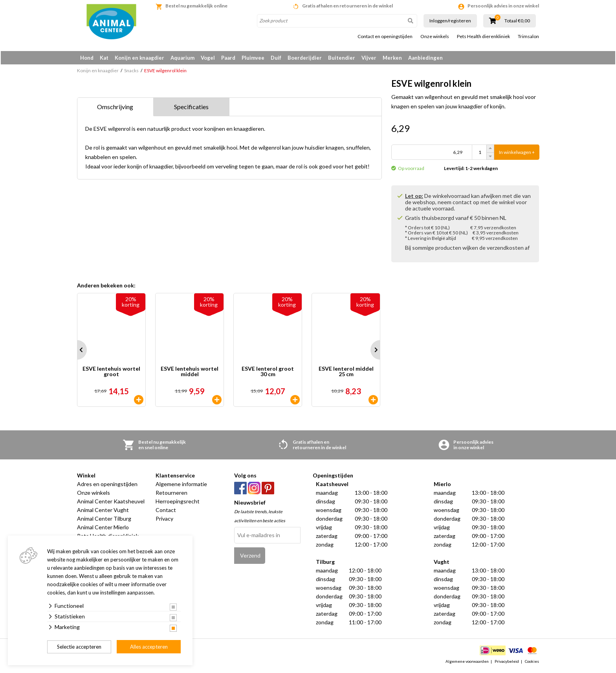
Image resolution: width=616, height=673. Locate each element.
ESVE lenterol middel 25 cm (346, 373)
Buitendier (342, 58)
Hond (87, 58)
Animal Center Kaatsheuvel (111, 503)
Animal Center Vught (103, 511)
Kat (104, 58)
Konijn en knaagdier (139, 58)
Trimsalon (528, 37)
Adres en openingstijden (107, 486)
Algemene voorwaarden (467, 663)
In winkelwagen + (517, 154)
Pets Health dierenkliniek (483, 37)
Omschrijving (115, 108)
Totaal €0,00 (517, 21)
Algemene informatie (181, 486)
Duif (276, 58)
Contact (166, 511)
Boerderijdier (305, 58)
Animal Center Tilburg (104, 520)
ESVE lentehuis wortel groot (111, 373)
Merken (392, 58)
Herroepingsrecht (178, 503)
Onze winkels (435, 37)
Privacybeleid (507, 663)
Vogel (208, 58)
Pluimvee (253, 58)
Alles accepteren (149, 647)
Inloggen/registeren (450, 21)
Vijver (369, 58)
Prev (77, 351)
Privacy (164, 520)
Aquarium (182, 58)
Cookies (532, 663)
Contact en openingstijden (385, 37)
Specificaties (191, 108)
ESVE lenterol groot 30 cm (268, 373)
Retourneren (171, 494)
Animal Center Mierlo (103, 529)
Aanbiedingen (425, 58)
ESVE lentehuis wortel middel (190, 373)
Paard (228, 58)
